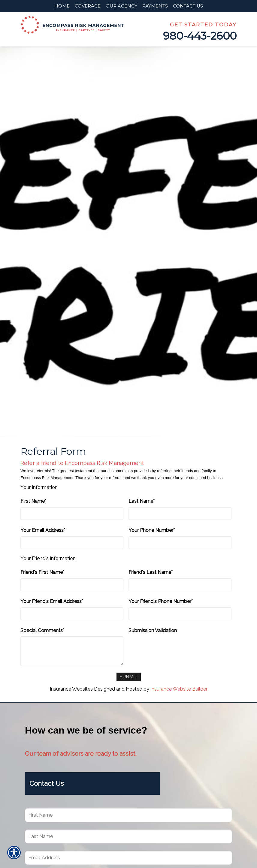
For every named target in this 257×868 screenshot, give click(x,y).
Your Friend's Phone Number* (161, 601)
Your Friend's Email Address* (52, 601)
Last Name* (142, 501)
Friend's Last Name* (151, 572)
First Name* (33, 501)
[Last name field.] (128, 836)
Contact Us (47, 784)
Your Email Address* (43, 530)
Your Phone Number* (152, 530)
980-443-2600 (200, 36)
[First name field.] (128, 815)
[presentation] (174, 648)
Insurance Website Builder (179, 689)
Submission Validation (153, 630)
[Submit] (129, 677)
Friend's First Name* (42, 572)
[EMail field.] (128, 858)
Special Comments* (42, 630)
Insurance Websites (71, 689)
